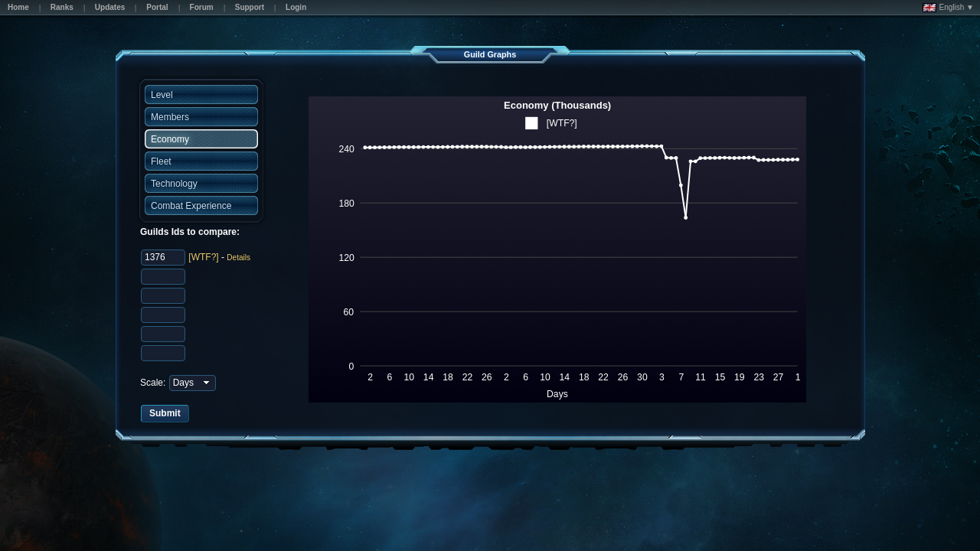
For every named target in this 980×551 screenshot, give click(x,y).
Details (238, 258)
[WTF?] (203, 257)
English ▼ (948, 8)
